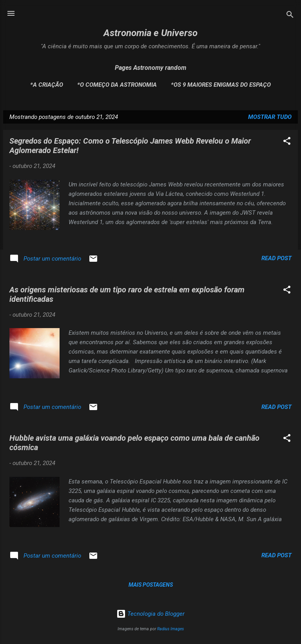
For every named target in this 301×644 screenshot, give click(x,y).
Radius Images (170, 629)
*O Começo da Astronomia (117, 85)
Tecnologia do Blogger (150, 614)
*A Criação (47, 85)
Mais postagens (151, 585)
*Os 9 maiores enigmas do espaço (221, 85)
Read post (277, 258)
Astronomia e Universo (150, 33)
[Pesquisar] (290, 16)
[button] (287, 142)
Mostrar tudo (270, 117)
